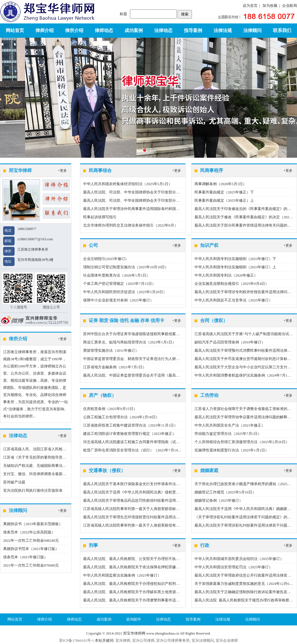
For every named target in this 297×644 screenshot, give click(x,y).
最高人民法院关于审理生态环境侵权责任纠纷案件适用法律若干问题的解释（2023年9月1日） (159, 517)
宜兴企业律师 (227, 640)
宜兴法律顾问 (203, 640)
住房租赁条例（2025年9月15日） (110, 409)
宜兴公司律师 (143, 640)
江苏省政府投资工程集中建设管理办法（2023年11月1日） (130, 425)
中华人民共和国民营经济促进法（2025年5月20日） (125, 292)
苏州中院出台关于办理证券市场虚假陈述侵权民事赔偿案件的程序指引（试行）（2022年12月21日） (165, 334)
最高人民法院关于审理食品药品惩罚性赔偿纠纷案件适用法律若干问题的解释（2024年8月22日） (162, 500)
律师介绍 (45, 30)
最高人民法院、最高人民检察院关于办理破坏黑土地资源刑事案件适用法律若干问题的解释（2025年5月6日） (172, 592)
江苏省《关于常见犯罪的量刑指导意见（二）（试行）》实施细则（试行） (64, 457)
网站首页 (15, 30)
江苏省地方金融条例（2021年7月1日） (115, 367)
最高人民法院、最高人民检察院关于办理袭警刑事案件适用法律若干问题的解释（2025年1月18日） (164, 600)
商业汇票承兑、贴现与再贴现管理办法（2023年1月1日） (130, 342)
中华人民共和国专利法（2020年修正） (226, 275)
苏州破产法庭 (14, 482)
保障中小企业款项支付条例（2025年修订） (118, 300)
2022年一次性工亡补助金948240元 (31, 540)
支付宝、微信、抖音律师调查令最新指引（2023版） (46, 474)
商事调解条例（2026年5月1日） (220, 184)
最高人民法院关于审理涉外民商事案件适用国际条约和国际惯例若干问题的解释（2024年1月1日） (163, 209)
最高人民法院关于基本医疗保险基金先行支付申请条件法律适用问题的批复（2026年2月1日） (159, 484)
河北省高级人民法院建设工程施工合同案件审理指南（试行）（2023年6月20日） (149, 442)
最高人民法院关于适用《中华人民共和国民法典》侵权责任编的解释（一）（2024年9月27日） (160, 492)
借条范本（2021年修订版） (25, 557)
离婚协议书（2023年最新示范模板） (33, 524)
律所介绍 (74, 30)
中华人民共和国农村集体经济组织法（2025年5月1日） (128, 184)
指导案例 (193, 30)
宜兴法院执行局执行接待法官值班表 (33, 490)
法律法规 (223, 30)
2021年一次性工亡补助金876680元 (31, 565)
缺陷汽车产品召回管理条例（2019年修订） (230, 342)
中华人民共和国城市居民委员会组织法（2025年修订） (239, 559)
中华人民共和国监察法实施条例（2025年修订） (122, 575)
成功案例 (134, 30)
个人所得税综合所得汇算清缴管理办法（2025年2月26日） (242, 442)
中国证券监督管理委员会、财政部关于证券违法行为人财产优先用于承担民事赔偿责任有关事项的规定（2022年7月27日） (182, 359)
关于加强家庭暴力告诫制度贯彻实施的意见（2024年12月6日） (246, 584)
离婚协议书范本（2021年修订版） (31, 549)
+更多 (62, 171)
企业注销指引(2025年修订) (105, 259)
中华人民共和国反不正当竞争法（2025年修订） (233, 300)
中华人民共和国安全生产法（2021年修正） (230, 425)
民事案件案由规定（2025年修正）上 (224, 200)
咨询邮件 (134, 619)
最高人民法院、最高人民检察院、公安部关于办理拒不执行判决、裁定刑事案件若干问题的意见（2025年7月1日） (176, 559)
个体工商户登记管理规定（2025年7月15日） (119, 284)
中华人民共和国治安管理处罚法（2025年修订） (233, 567)
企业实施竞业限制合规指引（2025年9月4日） (232, 284)
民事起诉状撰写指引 (100, 217)
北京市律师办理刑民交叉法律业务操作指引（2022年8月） (131, 225)
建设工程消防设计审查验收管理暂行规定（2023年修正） (130, 434)
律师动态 (104, 30)
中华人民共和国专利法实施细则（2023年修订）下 (235, 259)
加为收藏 (270, 6)
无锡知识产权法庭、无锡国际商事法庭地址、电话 (44, 466)
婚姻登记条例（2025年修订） (219, 500)
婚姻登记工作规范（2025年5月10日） (225, 492)
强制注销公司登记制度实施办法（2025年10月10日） (126, 267)
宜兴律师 (123, 640)
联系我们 (282, 30)
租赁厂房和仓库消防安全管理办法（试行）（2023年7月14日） (134, 450)
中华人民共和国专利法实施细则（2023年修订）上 (235, 267)
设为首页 (250, 6)
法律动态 (163, 30)
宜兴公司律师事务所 (173, 640)
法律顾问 (252, 30)
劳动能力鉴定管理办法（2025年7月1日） (228, 434)
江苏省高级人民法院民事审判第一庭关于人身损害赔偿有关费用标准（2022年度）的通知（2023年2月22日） (171, 525)
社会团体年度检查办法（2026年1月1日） (117, 275)
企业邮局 (290, 6)
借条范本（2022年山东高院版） (29, 532)
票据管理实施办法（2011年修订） (111, 350)
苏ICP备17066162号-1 (77, 640)
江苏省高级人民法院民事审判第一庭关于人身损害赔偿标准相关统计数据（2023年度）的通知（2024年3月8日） (174, 509)
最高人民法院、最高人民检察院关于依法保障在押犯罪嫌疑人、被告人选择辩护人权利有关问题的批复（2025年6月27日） (182, 567)
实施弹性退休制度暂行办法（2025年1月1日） (232, 450)
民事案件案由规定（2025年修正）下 (224, 192)
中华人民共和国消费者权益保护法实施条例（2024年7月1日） (245, 375)
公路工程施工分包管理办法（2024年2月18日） (121, 417)
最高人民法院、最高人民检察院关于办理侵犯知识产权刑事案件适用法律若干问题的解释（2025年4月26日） (171, 584)
